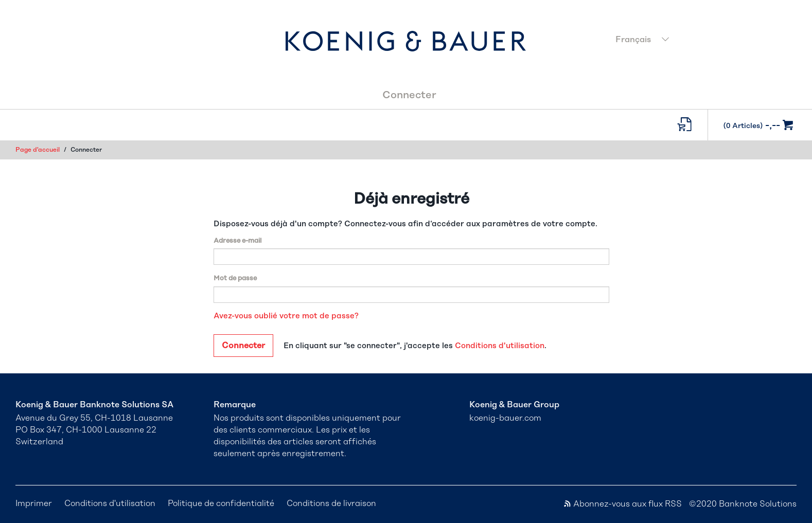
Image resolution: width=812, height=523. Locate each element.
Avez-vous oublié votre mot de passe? (286, 316)
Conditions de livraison (331, 503)
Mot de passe (235, 278)
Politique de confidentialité (221, 503)
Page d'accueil (38, 150)
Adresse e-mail (237, 241)
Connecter (409, 95)
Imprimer (34, 503)
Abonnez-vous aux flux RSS (622, 504)
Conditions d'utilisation (500, 346)
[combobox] (703, 41)
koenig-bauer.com (505, 418)
